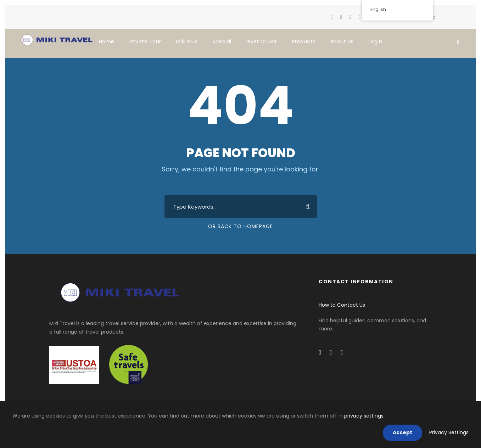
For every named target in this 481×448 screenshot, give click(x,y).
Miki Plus (187, 41)
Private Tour (145, 41)
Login (376, 41)
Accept (402, 432)
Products (304, 41)
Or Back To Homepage (240, 226)
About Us (342, 41)
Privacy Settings (449, 432)
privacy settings (364, 416)
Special (222, 41)
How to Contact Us (342, 305)
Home (107, 41)
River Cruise (262, 41)
